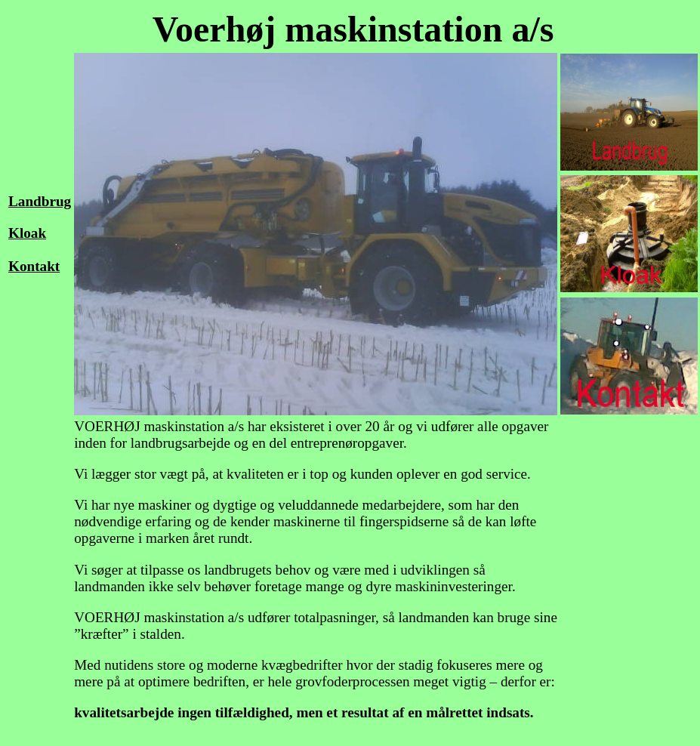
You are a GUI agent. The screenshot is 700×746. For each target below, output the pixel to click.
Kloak (27, 233)
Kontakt (34, 266)
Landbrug (40, 201)
